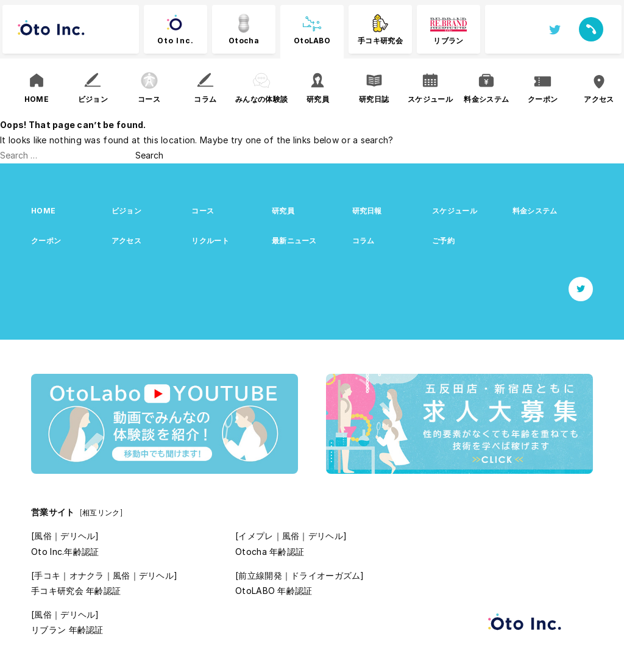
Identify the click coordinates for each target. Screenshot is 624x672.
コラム (363, 241)
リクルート (210, 241)
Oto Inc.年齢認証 (65, 552)
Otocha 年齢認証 (270, 552)
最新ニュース (294, 241)
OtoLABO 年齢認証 (274, 591)
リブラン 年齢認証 (67, 630)
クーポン (46, 241)
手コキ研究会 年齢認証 (76, 591)
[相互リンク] (101, 513)
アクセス (126, 241)
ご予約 (443, 241)
